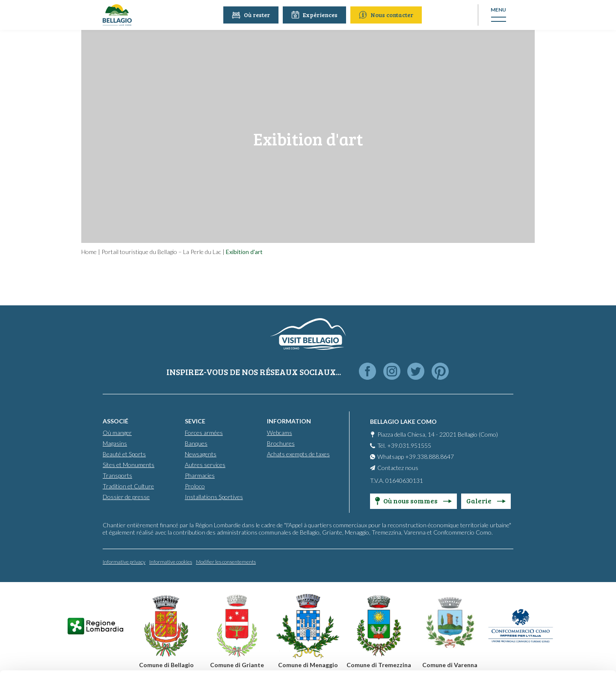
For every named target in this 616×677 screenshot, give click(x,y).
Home (89, 252)
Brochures (281, 443)
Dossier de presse (126, 497)
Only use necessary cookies (545, 622)
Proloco (195, 486)
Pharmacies (200, 475)
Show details (132, 660)
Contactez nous (398, 468)
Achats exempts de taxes (298, 454)
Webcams (280, 433)
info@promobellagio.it (232, 606)
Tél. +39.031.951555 (404, 445)
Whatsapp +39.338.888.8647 (416, 457)
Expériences (315, 15)
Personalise (545, 594)
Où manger (117, 433)
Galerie (486, 501)
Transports (117, 475)
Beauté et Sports (124, 454)
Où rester (252, 15)
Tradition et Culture (128, 486)
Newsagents (201, 454)
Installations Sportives (214, 497)
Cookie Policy (170, 637)
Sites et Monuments (129, 465)
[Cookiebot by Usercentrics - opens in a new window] (55, 660)
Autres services (205, 465)
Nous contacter (387, 15)
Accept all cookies (545, 566)
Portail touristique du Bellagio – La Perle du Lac (161, 252)
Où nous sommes (413, 501)
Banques (196, 443)
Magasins (115, 443)
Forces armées (204, 433)
